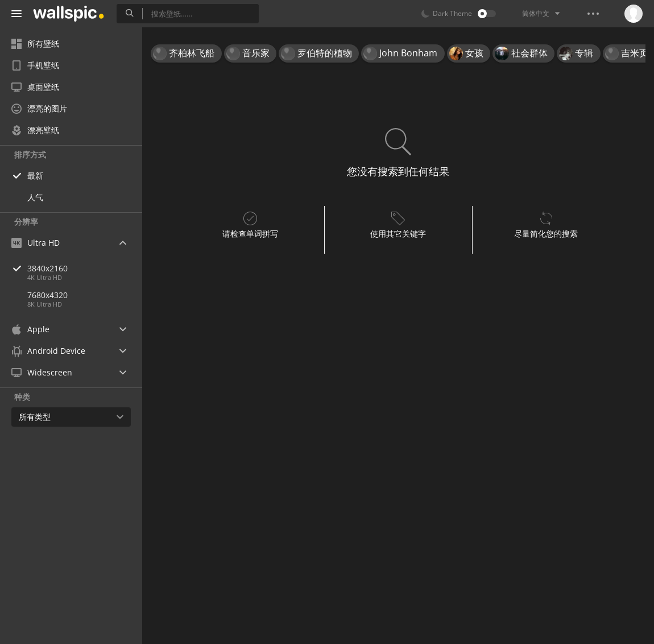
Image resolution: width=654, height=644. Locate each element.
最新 (35, 176)
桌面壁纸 (35, 87)
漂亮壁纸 (35, 130)
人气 (35, 197)
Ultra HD (36, 243)
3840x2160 (85, 268)
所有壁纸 (35, 44)
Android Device (48, 351)
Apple (30, 329)
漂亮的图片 (39, 108)
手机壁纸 (35, 65)
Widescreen (42, 372)
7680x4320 (47, 295)
